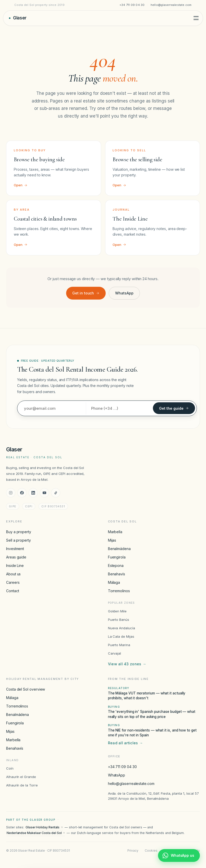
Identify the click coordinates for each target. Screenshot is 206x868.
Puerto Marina (119, 645)
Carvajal (114, 653)
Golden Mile (117, 611)
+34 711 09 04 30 (132, 5)
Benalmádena (119, 549)
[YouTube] (44, 493)
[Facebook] (22, 493)
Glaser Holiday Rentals (44, 827)
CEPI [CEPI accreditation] (29, 506)
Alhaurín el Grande (21, 777)
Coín (10, 768)
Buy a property (19, 532)
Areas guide (16, 557)
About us (13, 574)
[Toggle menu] (196, 18)
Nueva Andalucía (122, 628)
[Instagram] (11, 493)
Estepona (116, 566)
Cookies (151, 850)
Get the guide (174, 408)
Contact (13, 591)
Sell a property (19, 540)
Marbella (115, 532)
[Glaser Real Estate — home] (18, 18)
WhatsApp (124, 293)
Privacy (133, 850)
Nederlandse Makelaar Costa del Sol (36, 833)
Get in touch (86, 293)
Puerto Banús (119, 620)
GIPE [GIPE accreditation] (13, 506)
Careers (13, 582)
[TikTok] (56, 493)
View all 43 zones (127, 664)
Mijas (112, 540)
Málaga (114, 582)
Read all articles (125, 743)
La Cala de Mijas (121, 636)
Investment (15, 549)
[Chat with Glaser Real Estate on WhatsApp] (179, 855)
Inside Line (15, 566)
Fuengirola (117, 557)
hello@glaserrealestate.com (171, 5)
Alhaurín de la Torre (22, 785)
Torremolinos (119, 591)
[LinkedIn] (33, 493)
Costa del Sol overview (26, 689)
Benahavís (117, 574)
